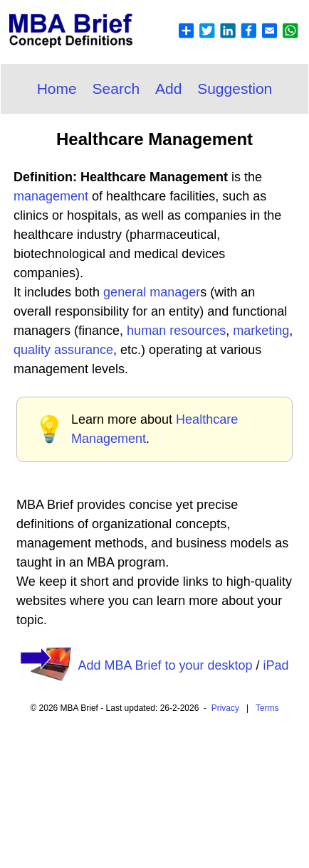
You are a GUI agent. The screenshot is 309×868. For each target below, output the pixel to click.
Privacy (225, 708)
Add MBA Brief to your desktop (165, 665)
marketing (261, 331)
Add (168, 89)
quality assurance (63, 350)
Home (57, 89)
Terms (267, 708)
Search (116, 89)
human (148, 331)
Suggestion (235, 89)
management (51, 196)
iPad (276, 665)
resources (198, 331)
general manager (152, 292)
